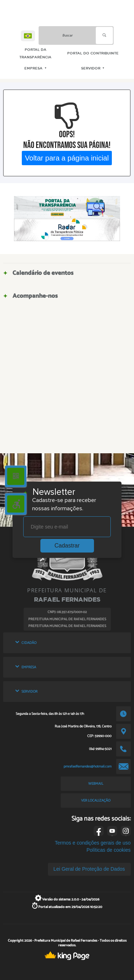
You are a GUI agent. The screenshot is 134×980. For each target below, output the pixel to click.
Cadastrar (67, 546)
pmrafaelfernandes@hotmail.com (88, 766)
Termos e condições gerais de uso (93, 843)
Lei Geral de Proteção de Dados (89, 869)
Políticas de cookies (109, 850)
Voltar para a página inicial (67, 158)
